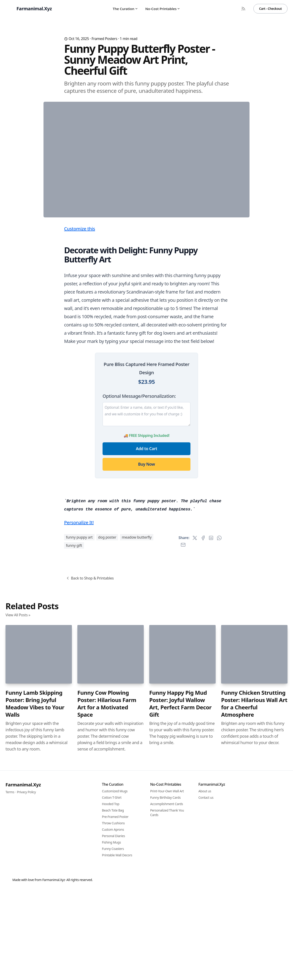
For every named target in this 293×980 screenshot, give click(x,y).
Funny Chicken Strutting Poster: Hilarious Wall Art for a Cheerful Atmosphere (254, 958)
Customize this (80, 319)
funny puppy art (79, 792)
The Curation (125, 9)
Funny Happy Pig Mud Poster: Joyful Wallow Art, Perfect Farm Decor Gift (180, 958)
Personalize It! (79, 777)
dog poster (107, 792)
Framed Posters (104, 39)
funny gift (74, 800)
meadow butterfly (137, 792)
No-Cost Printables (163, 9)
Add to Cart (147, 539)
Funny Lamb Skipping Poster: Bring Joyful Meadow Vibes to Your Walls (35, 958)
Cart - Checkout (270, 9)
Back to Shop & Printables (90, 833)
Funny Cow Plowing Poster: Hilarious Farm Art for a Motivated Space (107, 958)
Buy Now (146, 554)
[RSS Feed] (243, 9)
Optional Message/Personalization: (139, 486)
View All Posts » (18, 870)
